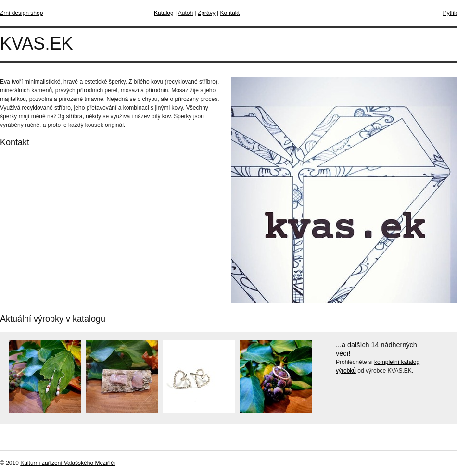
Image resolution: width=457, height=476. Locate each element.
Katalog (164, 13)
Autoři (185, 13)
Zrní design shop (21, 13)
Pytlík (450, 13)
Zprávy (207, 13)
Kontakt (230, 13)
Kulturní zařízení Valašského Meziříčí (68, 463)
